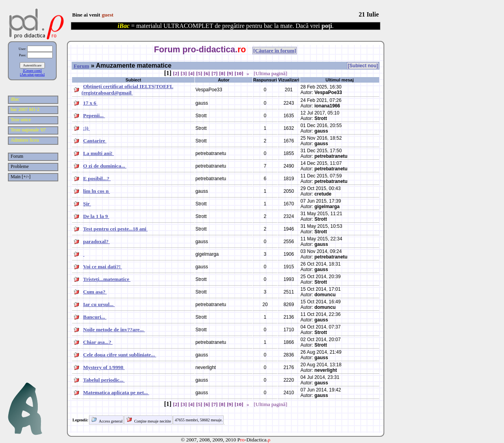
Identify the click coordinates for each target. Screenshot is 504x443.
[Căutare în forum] (275, 51)
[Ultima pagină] (271, 73)
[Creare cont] (32, 70)
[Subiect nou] (363, 66)
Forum (81, 66)
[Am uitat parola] (32, 74)
